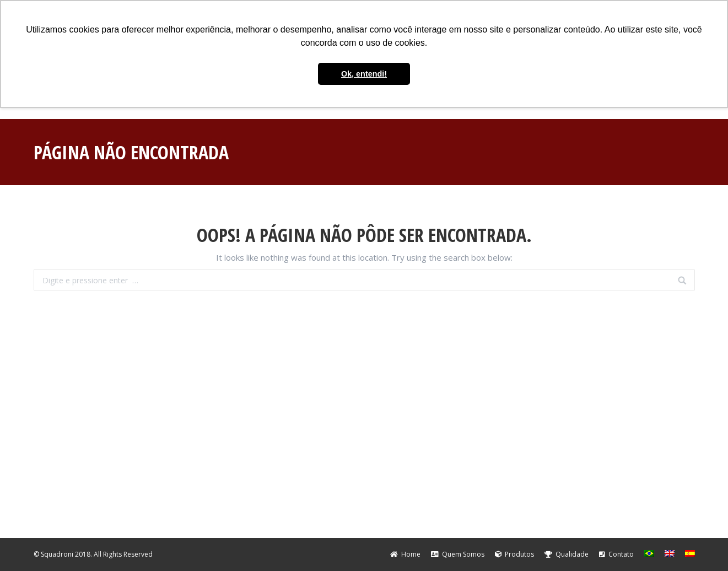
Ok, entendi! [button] (364, 74)
